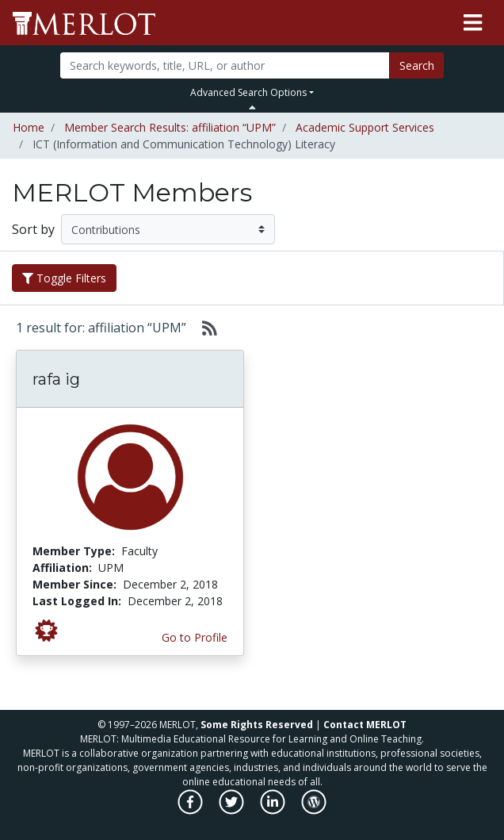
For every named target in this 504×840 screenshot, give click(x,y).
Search (417, 65)
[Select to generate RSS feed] (203, 328)
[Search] (225, 65)
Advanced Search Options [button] (248, 92)
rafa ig (56, 379)
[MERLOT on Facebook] (191, 810)
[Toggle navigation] (473, 23)
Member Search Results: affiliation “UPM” (170, 127)
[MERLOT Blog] (314, 810)
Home (29, 127)
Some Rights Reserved (257, 725)
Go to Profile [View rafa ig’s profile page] (195, 637)
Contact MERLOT (365, 725)
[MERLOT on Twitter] (233, 810)
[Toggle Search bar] (252, 107)
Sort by (33, 229)
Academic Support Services (365, 127)
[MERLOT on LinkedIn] (274, 810)
